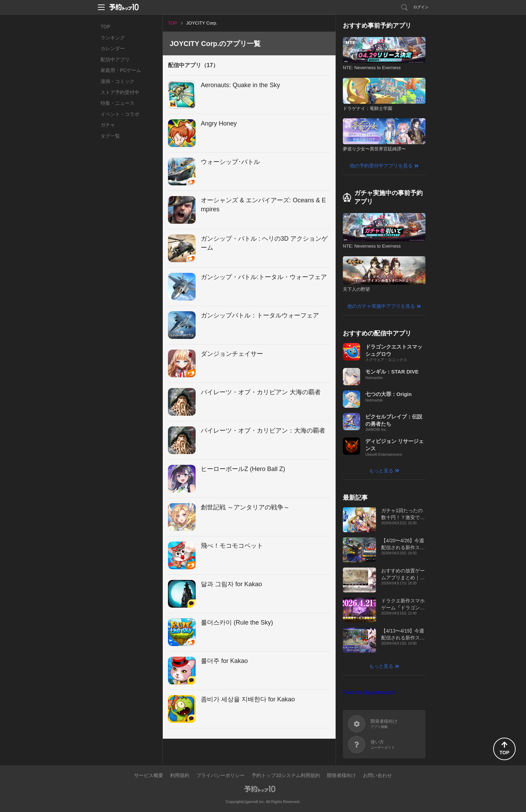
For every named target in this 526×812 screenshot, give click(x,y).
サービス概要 (149, 775)
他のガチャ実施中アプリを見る (381, 306)
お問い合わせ (377, 775)
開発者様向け (341, 775)
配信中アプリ (115, 59)
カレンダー (113, 48)
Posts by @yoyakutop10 (369, 692)
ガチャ (108, 125)
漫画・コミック (118, 81)
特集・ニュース (118, 103)
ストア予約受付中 (120, 92)
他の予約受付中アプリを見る (381, 166)
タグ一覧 (110, 136)
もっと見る (381, 471)
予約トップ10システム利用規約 (286, 775)
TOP (106, 27)
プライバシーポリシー (220, 775)
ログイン (421, 7)
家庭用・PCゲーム (121, 70)
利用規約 (180, 775)
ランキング (113, 38)
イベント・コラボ (120, 114)
